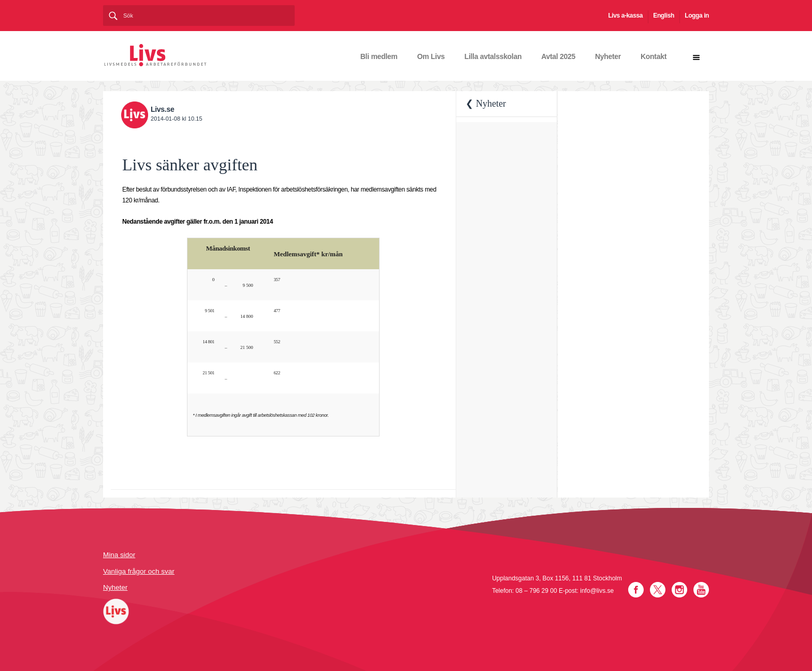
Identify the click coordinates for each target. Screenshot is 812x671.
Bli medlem (379, 56)
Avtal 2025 (558, 56)
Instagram (679, 590)
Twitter (658, 590)
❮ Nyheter (485, 104)
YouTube (701, 590)
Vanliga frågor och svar (139, 571)
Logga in (697, 16)
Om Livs (431, 56)
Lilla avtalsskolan (493, 56)
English (664, 16)
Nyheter (608, 56)
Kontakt (654, 56)
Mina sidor (119, 555)
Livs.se (162, 109)
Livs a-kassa (625, 16)
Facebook (636, 590)
